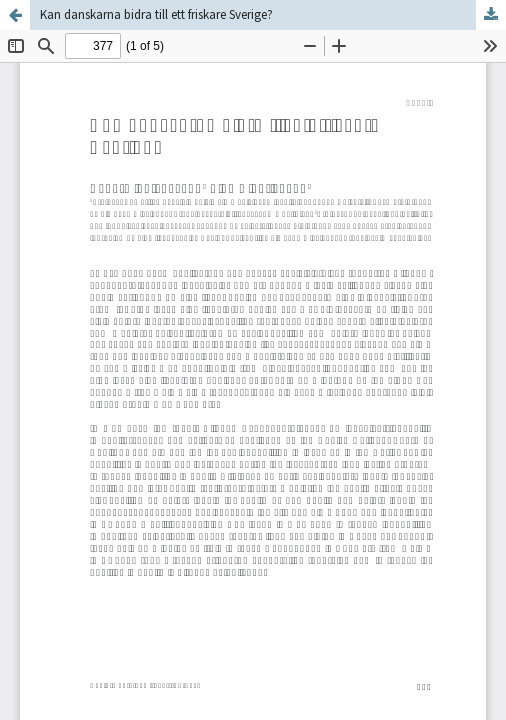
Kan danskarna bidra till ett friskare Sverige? (156, 14)
